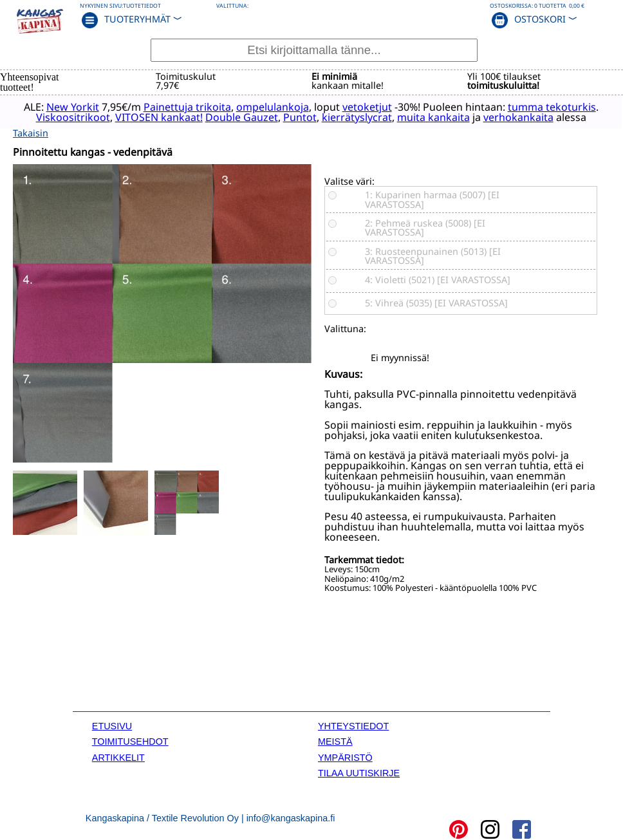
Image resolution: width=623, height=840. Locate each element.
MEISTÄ (335, 740)
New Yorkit (80, 106)
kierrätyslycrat (417, 117)
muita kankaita (493, 117)
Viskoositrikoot (133, 117)
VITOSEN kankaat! (219, 117)
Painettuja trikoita (194, 106)
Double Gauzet (302, 117)
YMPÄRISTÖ (345, 755)
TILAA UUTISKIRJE (359, 771)
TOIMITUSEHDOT (130, 740)
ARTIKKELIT (118, 755)
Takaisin (31, 130)
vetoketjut (374, 106)
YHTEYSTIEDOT (353, 724)
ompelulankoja (280, 106)
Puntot (360, 117)
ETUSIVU (112, 724)
